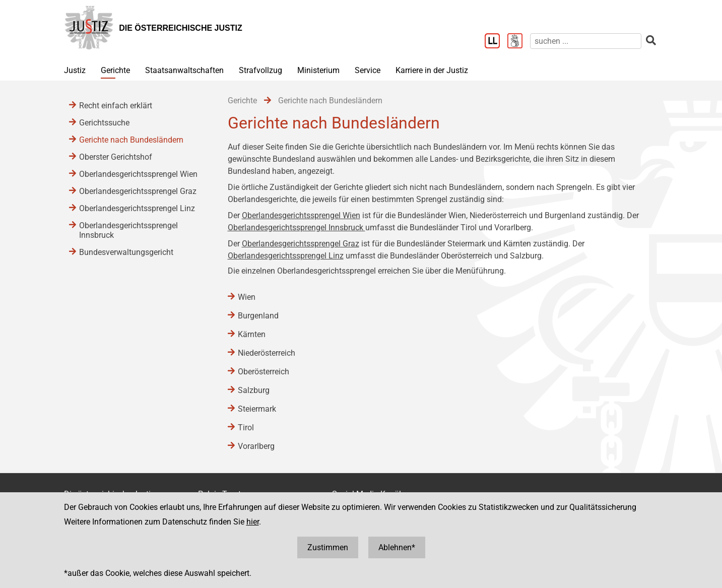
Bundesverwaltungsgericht (126, 252)
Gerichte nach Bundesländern (131, 140)
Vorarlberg (256, 446)
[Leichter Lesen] (496, 42)
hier (253, 522)
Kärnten (252, 334)
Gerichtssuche (104, 123)
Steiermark (257, 409)
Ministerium (318, 70)
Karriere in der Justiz (432, 70)
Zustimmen (328, 547)
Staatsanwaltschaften (184, 70)
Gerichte (115, 70)
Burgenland (258, 316)
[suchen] (586, 41)
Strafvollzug (260, 70)
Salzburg (254, 390)
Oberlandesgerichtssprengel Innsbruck (297, 227)
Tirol (246, 428)
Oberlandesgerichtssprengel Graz (301, 244)
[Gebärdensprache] (519, 42)
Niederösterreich (267, 353)
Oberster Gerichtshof (116, 157)
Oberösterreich (264, 372)
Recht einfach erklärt (116, 106)
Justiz (75, 70)
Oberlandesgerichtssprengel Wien (301, 215)
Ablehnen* (397, 547)
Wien (247, 297)
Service (368, 70)
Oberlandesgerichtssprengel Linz (286, 256)
